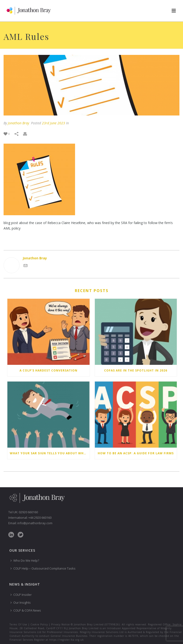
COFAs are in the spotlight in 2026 (136, 370)
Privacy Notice (61, 624)
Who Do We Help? (25, 560)
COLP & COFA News (26, 610)
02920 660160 (28, 512)
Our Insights (21, 602)
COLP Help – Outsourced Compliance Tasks (43, 568)
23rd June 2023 (53, 123)
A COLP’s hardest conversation (48, 370)
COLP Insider (21, 595)
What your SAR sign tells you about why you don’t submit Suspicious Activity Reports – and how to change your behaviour (50, 453)
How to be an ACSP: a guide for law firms (136, 453)
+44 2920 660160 (40, 518)
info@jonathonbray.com (35, 523)
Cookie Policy (39, 624)
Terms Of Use (18, 624)
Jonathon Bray (18, 123)
